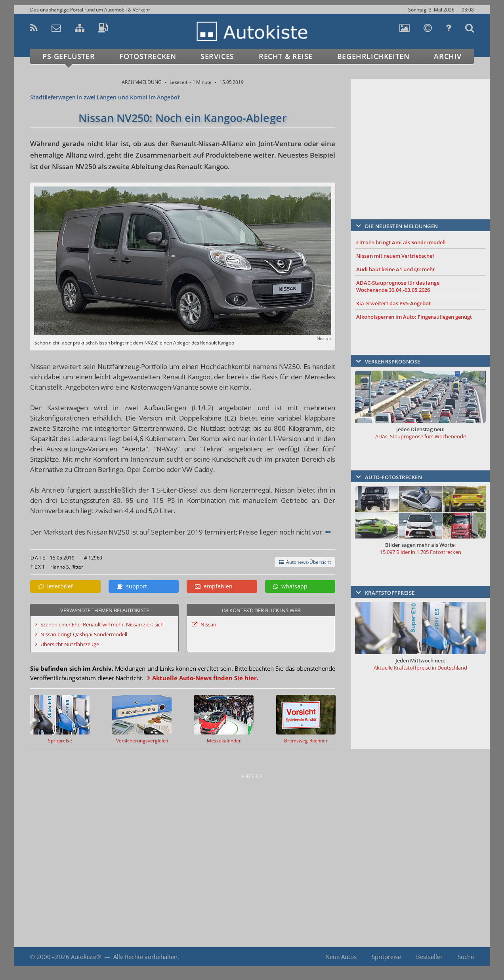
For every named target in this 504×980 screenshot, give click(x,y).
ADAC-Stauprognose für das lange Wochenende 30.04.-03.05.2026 (398, 286)
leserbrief (56, 586)
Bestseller (429, 957)
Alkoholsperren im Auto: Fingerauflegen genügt (414, 317)
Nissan (208, 624)
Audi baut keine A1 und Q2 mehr (396, 269)
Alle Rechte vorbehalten (145, 957)
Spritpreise (386, 957)
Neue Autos (341, 957)
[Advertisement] (420, 137)
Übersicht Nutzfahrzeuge (70, 644)
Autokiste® (86, 957)
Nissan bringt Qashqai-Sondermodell (84, 634)
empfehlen (214, 586)
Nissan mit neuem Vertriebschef (395, 256)
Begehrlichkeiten (373, 56)
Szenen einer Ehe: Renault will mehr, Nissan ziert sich (102, 624)
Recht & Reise (286, 56)
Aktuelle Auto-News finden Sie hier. (205, 678)
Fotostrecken (148, 56)
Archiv (448, 56)
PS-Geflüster (69, 56)
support (132, 586)
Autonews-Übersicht (305, 562)
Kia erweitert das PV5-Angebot (393, 303)
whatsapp (290, 586)
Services (217, 56)
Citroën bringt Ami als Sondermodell (401, 242)
